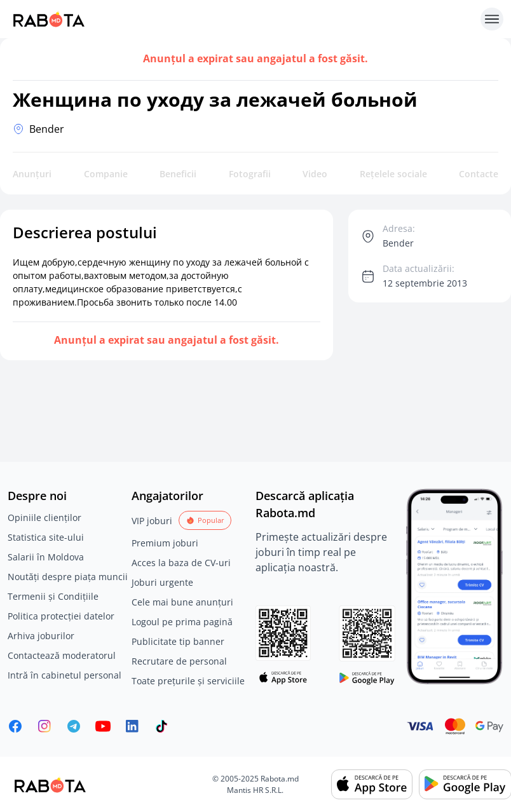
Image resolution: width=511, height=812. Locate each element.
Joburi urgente (162, 582)
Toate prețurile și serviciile (188, 681)
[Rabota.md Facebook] (15, 726)
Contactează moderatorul (62, 655)
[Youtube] (103, 726)
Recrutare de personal (179, 661)
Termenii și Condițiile (53, 596)
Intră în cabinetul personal (65, 675)
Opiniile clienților (44, 518)
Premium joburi (165, 543)
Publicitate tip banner (178, 641)
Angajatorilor (167, 496)
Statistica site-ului (46, 537)
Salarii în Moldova (46, 557)
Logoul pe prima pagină (182, 622)
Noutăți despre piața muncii (68, 577)
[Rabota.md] (242, 19)
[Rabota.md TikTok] (161, 726)
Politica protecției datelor (61, 616)
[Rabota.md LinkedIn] (132, 726)
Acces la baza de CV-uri (181, 563)
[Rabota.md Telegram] (74, 726)
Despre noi (37, 496)
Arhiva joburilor (41, 636)
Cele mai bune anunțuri (182, 602)
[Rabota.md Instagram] (44, 726)
